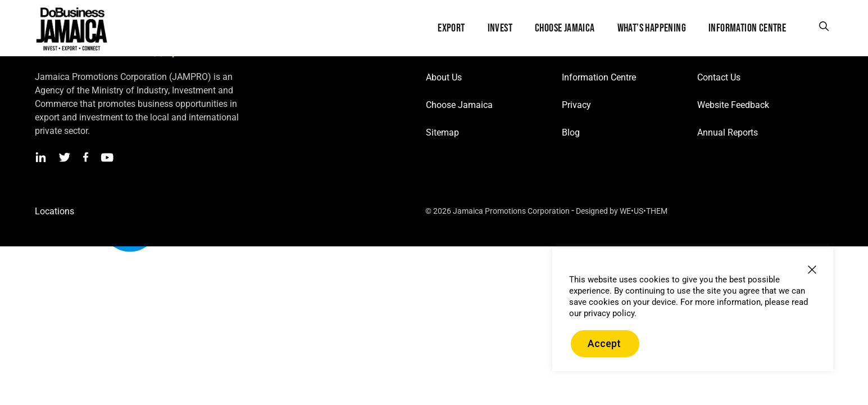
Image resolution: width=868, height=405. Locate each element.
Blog (571, 132)
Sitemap (442, 132)
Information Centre (599, 77)
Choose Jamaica (459, 105)
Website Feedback (733, 105)
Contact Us (719, 77)
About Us (444, 77)
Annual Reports (728, 132)
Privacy (576, 105)
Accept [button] (604, 343)
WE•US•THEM (644, 211)
